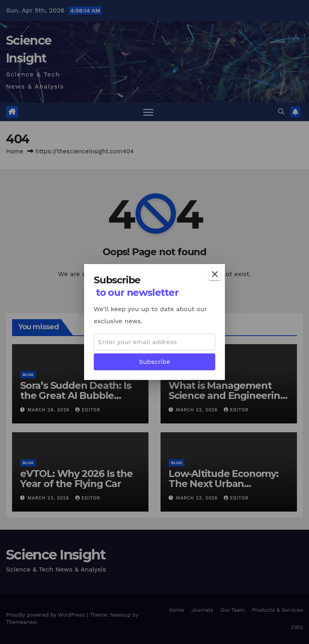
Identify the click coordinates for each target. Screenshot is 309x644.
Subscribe (154, 362)
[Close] (215, 274)
